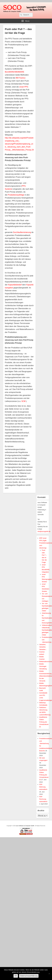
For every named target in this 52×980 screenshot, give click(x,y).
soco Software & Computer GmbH (25, 826)
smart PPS (24, 87)
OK (16, 976)
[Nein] (49, 974)
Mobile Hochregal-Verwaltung (43, 666)
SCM (23, 401)
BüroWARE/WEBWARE (15, 72)
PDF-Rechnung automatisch (43, 799)
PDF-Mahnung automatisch (43, 787)
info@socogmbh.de (44, 531)
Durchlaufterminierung (22, 232)
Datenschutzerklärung (29, 976)
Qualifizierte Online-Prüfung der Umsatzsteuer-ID (44, 722)
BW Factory (21, 78)
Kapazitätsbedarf (15, 285)
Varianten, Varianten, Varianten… (43, 647)
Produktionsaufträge (16, 195)
